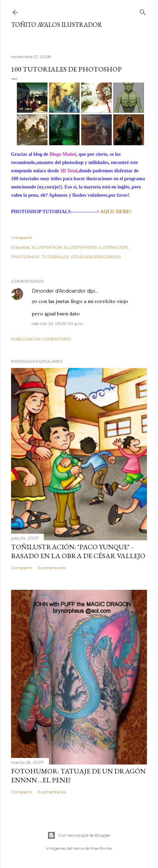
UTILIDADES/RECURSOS (96, 257)
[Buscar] (143, 11)
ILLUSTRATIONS (81, 247)
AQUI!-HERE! (116, 212)
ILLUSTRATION (47, 247)
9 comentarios (52, 792)
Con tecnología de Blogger (79, 835)
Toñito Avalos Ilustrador (57, 25)
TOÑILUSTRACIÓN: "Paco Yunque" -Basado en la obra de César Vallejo (78, 551)
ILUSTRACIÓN (113, 247)
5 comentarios (52, 568)
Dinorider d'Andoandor (59, 291)
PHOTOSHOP (25, 257)
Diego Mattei (63, 154)
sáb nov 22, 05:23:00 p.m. (58, 323)
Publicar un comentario (41, 339)
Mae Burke (101, 848)
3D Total (68, 171)
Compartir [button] (22, 237)
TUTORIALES (55, 257)
